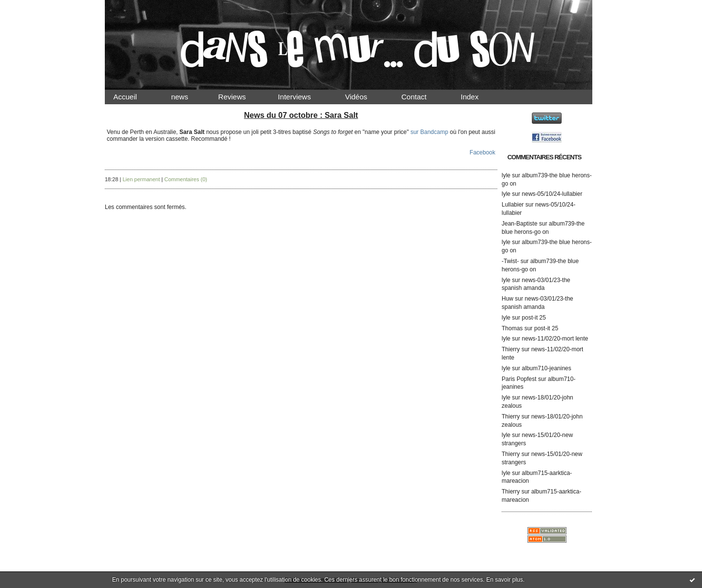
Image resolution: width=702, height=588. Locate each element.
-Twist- (510, 261)
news (188, 97)
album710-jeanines (546, 368)
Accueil (134, 97)
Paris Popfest (519, 379)
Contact (422, 97)
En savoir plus (504, 580)
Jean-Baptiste (519, 224)
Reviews (241, 97)
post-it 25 (534, 318)
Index (478, 97)
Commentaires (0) (186, 179)
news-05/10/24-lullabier (552, 194)
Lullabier (513, 205)
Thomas (512, 328)
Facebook (482, 152)
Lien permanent (141, 179)
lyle (506, 175)
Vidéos (364, 97)
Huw (507, 299)
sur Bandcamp (429, 132)
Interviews (303, 97)
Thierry (511, 349)
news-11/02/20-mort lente (555, 339)
